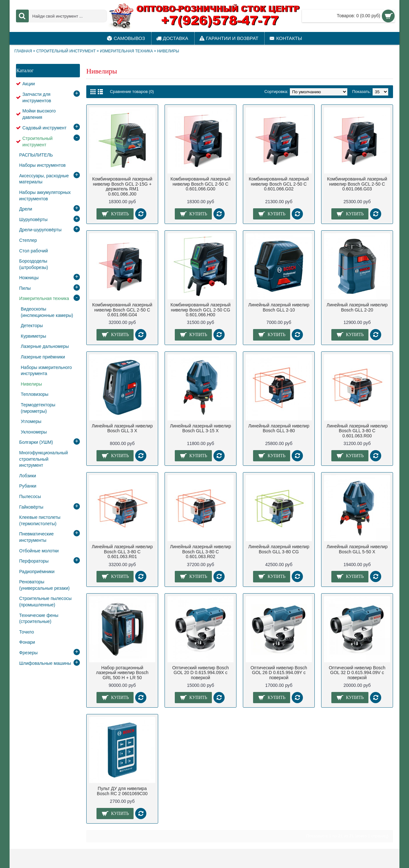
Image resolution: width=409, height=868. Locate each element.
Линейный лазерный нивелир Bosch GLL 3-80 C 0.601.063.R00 (357, 431)
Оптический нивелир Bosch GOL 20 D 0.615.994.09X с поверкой (201, 673)
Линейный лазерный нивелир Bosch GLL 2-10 (279, 307)
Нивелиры (168, 51)
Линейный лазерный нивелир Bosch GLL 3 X (122, 428)
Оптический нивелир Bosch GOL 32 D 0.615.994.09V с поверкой (357, 673)
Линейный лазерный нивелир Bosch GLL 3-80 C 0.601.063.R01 (122, 552)
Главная (23, 51)
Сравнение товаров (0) (132, 92)
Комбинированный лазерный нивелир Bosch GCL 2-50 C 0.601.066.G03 (357, 184)
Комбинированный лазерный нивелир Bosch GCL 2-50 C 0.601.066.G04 (122, 310)
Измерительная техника (127, 51)
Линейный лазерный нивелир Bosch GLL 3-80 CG (279, 549)
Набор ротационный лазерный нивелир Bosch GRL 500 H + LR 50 (122, 673)
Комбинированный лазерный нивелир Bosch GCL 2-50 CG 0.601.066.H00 (201, 310)
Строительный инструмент (66, 51)
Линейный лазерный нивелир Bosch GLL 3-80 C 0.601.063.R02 (201, 552)
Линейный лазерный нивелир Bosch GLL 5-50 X (357, 549)
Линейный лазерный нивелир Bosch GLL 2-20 (357, 307)
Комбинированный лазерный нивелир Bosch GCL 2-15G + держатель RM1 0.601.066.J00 (122, 186)
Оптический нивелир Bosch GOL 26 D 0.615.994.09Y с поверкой (279, 673)
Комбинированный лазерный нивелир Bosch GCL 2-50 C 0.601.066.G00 (201, 184)
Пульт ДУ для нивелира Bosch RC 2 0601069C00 (122, 791)
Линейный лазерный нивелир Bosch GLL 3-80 (279, 428)
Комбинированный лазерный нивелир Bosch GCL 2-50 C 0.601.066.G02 (279, 184)
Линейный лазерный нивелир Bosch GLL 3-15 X (201, 428)
